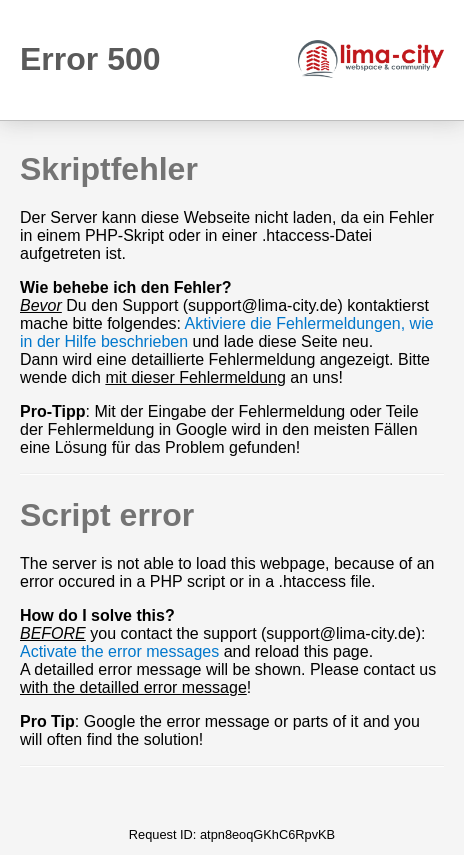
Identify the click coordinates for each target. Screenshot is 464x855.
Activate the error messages (119, 651)
